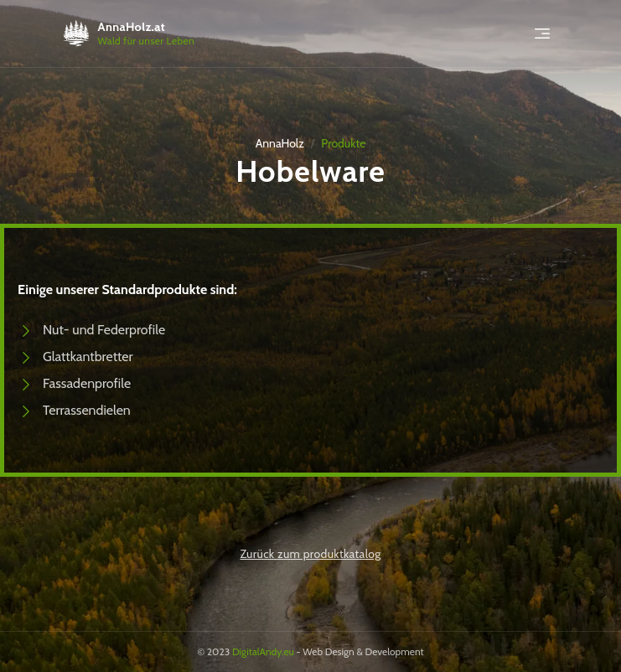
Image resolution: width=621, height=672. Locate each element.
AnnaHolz (280, 143)
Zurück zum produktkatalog (310, 554)
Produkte (343, 143)
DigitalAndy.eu (263, 651)
